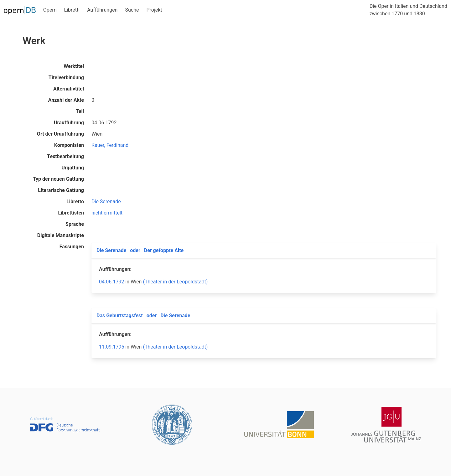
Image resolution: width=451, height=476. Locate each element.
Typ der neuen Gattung (58, 179)
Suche (132, 10)
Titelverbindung (66, 78)
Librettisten (71, 213)
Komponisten (69, 145)
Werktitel (74, 66)
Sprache (75, 224)
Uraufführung (69, 123)
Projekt (154, 10)
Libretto (75, 202)
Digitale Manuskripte (61, 235)
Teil (80, 111)
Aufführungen (102, 10)
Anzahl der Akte (66, 100)
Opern (50, 10)
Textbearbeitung (65, 156)
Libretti (72, 10)
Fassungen (72, 247)
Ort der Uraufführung (60, 134)
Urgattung (73, 168)
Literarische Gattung (61, 190)
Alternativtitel (69, 89)
